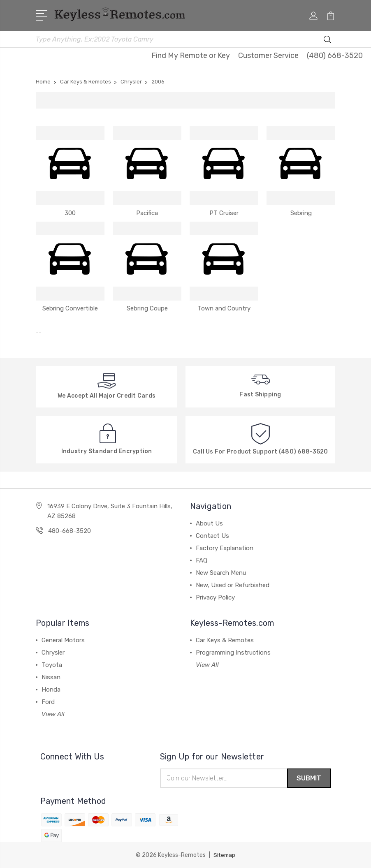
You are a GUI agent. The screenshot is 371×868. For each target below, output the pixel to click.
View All (53, 713)
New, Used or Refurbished (233, 584)
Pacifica (147, 211)
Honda (51, 688)
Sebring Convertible (70, 307)
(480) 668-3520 (335, 54)
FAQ (202, 559)
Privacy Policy (215, 596)
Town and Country (224, 307)
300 (70, 211)
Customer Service (268, 54)
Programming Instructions (233, 651)
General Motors (63, 639)
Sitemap (225, 855)
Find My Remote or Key (191, 54)
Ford (48, 701)
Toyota (52, 664)
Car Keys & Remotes (225, 639)
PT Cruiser (224, 211)
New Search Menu (221, 572)
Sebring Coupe (147, 307)
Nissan (51, 676)
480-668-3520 (70, 530)
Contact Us (212, 535)
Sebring (301, 211)
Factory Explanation (225, 547)
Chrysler (53, 651)
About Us (209, 522)
